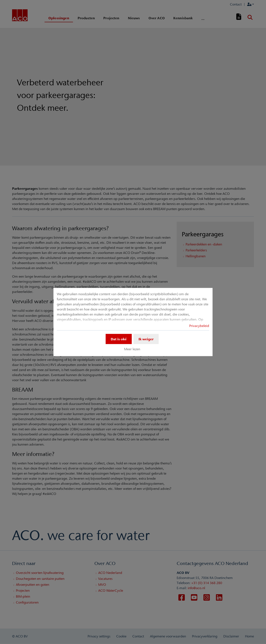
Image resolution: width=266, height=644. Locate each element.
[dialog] (133, 322)
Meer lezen (132, 349)
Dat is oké (119, 339)
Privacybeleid (199, 325)
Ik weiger (146, 339)
